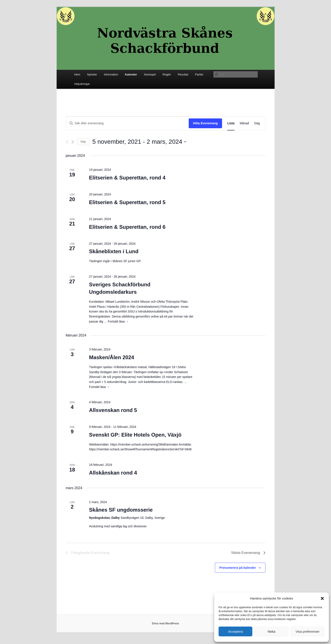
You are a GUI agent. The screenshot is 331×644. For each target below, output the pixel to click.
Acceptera (236, 631)
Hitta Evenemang (205, 123)
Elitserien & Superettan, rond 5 (127, 202)
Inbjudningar (82, 84)
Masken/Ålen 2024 (112, 357)
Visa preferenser (307, 631)
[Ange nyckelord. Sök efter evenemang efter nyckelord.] (127, 123)
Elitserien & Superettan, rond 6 (127, 227)
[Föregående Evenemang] (67, 142)
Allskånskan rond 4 (113, 473)
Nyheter (92, 74)
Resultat (183, 74)
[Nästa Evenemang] (73, 142)
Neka (271, 631)
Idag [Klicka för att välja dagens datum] (83, 142)
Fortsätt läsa (118, 321)
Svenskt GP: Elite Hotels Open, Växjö (135, 435)
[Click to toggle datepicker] (139, 142)
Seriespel (150, 74)
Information (111, 74)
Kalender (131, 74)
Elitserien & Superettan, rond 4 (127, 178)
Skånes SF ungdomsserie (121, 510)
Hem (77, 74)
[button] (322, 598)
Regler (167, 74)
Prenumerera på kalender (238, 568)
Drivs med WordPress (165, 624)
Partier (199, 74)
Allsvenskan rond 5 (113, 410)
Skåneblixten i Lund (114, 251)
